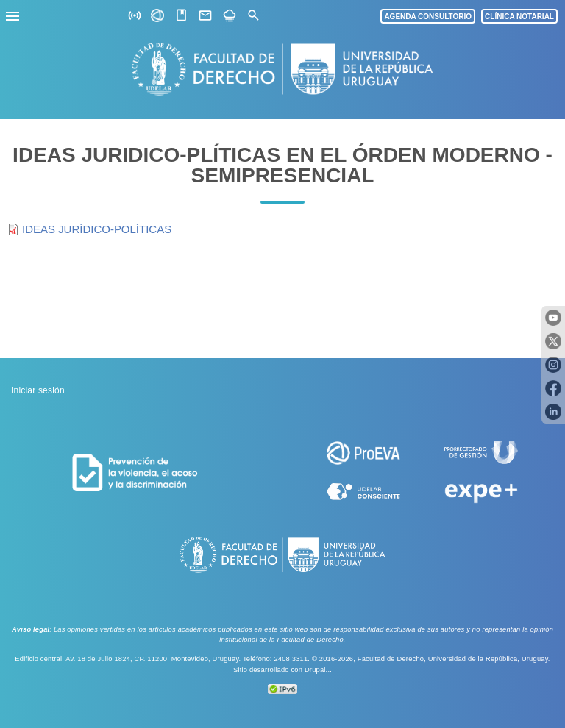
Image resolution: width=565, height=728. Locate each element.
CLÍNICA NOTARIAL (519, 17)
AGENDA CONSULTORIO (428, 17)
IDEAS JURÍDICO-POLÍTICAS (97, 229)
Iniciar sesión (38, 390)
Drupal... (318, 670)
